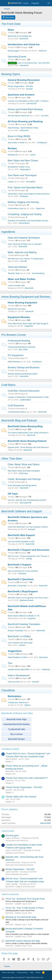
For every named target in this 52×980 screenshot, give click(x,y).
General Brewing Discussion (24, 80)
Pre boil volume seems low (19, 116)
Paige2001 (29, 326)
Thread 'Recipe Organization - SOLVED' (24, 787)
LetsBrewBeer (25, 400)
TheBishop (46, 669)
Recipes (12, 148)
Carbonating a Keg (15, 208)
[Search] (49, 3)
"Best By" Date (14, 273)
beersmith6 (45, 823)
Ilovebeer (32, 529)
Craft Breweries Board (17, 412)
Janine (33, 155)
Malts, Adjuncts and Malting (22, 252)
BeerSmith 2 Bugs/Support (23, 591)
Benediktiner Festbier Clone (19, 167)
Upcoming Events (17, 57)
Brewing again (13, 51)
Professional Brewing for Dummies (22, 347)
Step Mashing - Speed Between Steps (23, 128)
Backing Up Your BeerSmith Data (21, 917)
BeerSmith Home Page (16, 719)
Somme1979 (31, 103)
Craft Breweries (16, 406)
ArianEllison (37, 362)
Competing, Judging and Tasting (25, 214)
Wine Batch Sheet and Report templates (24, 471)
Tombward (24, 196)
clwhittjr (29, 559)
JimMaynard (42, 143)
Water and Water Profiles (22, 279)
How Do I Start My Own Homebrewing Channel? (27, 500)
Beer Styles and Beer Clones (23, 161)
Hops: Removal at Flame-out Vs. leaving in (25, 244)
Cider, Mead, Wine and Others (24, 464)
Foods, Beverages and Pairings (24, 479)
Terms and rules (8, 972)
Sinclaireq (22, 573)
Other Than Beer (12, 459)
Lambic (11, 182)
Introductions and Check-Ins (24, 44)
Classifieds (8, 690)
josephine (32, 618)
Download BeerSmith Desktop (17, 724)
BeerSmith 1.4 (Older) (19, 636)
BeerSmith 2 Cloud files (17, 586)
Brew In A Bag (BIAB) (19, 136)
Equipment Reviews (19, 317)
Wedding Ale (13, 155)
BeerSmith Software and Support (22, 511)
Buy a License (17, 734)
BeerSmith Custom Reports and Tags (23, 941)
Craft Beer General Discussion (24, 391)
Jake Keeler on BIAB (16, 143)
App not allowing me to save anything (23, 571)
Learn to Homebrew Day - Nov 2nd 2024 (29, 63)
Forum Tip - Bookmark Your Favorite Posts (25, 899)
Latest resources (10, 894)
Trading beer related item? (18, 703)
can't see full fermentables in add (21, 541)
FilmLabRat (31, 182)
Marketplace (15, 696)
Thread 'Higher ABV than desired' (21, 797)
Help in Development (19, 675)
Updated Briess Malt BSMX (19, 669)
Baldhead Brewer (27, 600)
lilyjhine (28, 705)
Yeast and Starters (17, 267)
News (11, 30)
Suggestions (15, 651)
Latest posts (8, 831)
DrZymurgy (23, 473)
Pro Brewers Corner (14, 335)
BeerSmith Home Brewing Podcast (27, 441)
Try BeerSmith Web (16, 729)
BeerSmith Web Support (21, 535)
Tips (10, 663)
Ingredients (8, 232)
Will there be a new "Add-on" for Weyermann (26, 259)
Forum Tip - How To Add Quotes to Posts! (25, 908)
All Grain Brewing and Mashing (25, 121)
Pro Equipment (16, 355)
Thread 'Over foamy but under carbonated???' (27, 778)
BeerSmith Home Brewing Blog (25, 426)
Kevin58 (29, 89)
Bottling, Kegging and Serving (23, 202)
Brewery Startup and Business (24, 367)
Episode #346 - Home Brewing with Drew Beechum (28, 447)
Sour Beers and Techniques (22, 175)
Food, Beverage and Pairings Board (22, 485)
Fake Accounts (14, 682)
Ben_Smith (23, 349)
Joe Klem (45, 116)
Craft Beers (8, 385)
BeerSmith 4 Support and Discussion (28, 550)
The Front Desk (11, 24)
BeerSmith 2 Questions (21, 579)
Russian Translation (16, 631)
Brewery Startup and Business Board (23, 374)
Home (38, 972)
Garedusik (29, 311)
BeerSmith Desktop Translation (24, 624)
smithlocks (43, 51)
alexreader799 (25, 503)
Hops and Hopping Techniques (24, 238)
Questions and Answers (21, 95)
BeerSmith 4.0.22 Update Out (20, 36)
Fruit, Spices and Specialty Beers (25, 187)
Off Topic (13, 494)
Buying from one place (17, 309)
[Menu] (4, 3)
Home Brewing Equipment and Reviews (26, 297)
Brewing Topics (11, 74)
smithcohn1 (24, 130)
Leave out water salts (16, 285)
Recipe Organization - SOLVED (20, 86)
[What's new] (43, 3)
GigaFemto (40, 208)
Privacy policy (22, 972)
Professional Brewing (19, 341)
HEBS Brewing (14, 362)
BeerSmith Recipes (17, 739)
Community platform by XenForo (23, 977)
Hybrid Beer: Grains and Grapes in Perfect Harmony (29, 194)
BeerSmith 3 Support (19, 565)
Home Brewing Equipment (22, 303)
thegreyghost (25, 169)
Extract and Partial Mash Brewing (25, 109)
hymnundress (24, 223)
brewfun (22, 645)
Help (32, 972)
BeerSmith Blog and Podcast (19, 420)
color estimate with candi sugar (20, 643)
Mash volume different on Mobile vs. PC (24, 616)
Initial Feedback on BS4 (17, 657)
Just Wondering (38, 273)
